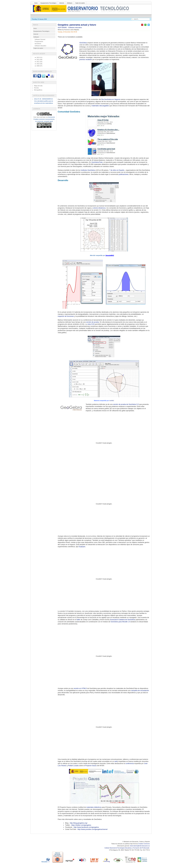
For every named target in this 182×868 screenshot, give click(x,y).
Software (70, 3)
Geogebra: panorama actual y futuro (77, 25)
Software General (40, 39)
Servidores (38, 44)
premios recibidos (86, 59)
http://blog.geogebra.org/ (79, 823)
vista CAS (91, 324)
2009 (37, 66)
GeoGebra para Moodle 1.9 (120, 622)
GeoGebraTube (97, 162)
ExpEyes (82, 547)
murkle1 (112, 401)
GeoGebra (83, 43)
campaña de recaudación (140, 690)
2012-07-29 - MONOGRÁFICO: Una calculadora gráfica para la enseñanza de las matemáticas (44, 101)
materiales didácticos (94, 807)
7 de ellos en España (117, 170)
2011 (37, 62)
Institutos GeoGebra (88, 170)
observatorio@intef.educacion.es (140, 846)
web (116, 761)
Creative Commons (144, 844)
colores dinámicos (99, 208)
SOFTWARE (63, 27)
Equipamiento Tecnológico (48, 3)
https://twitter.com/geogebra (81, 825)
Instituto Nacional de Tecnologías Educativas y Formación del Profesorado (127, 848)
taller (79, 620)
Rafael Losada (73, 766)
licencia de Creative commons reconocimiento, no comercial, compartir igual (44, 119)
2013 (37, 57)
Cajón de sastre (80, 3)
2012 (37, 60)
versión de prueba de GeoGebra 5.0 (126, 404)
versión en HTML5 (80, 688)
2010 (37, 64)
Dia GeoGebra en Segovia (111, 99)
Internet (62, 3)
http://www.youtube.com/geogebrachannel (92, 829)
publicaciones (124, 174)
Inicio (36, 3)
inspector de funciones (66, 316)
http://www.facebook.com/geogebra (86, 827)
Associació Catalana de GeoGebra (123, 620)
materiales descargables (100, 106)
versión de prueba (92, 322)
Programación (39, 41)
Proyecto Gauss (91, 766)
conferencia (130, 763)
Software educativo (75, 27)
